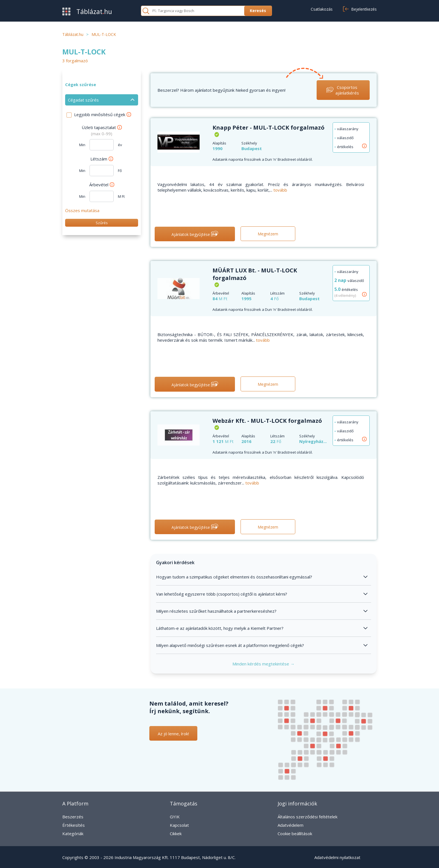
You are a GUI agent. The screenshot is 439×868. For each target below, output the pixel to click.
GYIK (175, 817)
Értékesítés (74, 825)
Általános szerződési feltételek (307, 817)
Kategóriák (73, 833)
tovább (280, 190)
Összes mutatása (82, 210)
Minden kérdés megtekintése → (263, 664)
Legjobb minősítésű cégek (103, 114)
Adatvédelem (291, 825)
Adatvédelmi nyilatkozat (337, 857)
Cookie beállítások (295, 833)
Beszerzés (73, 817)
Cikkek (176, 833)
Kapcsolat (179, 825)
